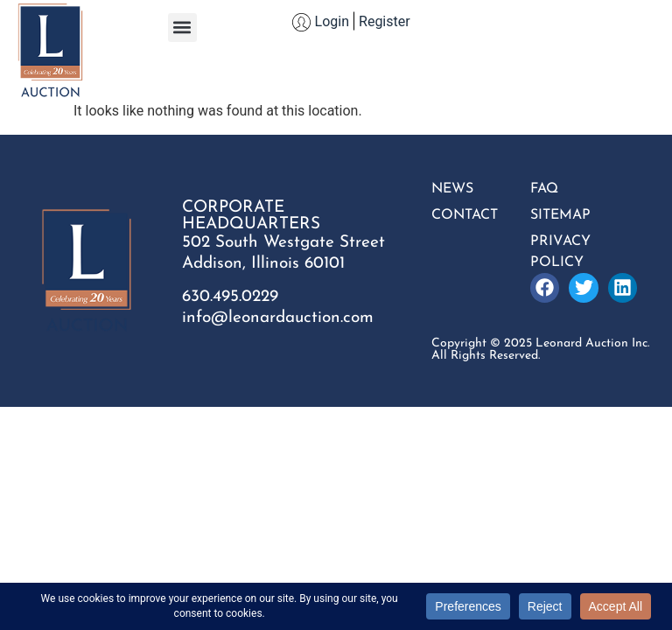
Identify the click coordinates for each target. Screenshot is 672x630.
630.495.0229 (230, 297)
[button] (182, 28)
